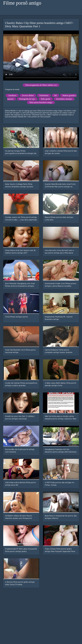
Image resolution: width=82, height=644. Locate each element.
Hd (55, 95)
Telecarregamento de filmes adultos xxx (41, 85)
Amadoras (12, 95)
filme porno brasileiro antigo (41, 102)
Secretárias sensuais (64, 99)
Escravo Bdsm (28, 95)
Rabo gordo (46, 99)
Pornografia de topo (27, 99)
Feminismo (44, 95)
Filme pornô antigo (22, 3)
